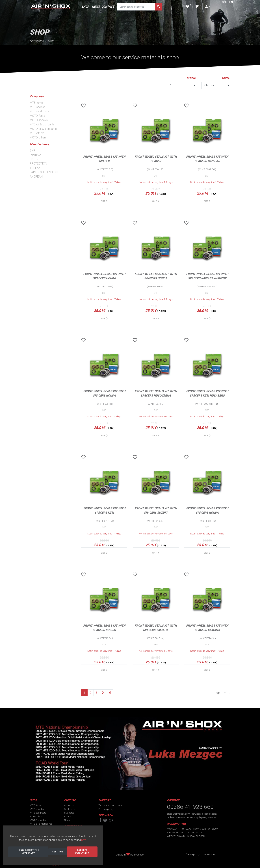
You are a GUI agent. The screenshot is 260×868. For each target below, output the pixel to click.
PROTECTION (38, 164)
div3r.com (139, 855)
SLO (225, 2)
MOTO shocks (39, 120)
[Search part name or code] (136, 7)
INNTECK (36, 155)
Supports (69, 813)
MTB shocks (38, 107)
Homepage (37, 41)
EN (231, 2)
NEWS (96, 7)
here (84, 840)
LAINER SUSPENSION (44, 172)
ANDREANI (37, 177)
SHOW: (191, 78)
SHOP (85, 7)
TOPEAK (35, 168)
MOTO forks (37, 116)
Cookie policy (193, 854)
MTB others (37, 133)
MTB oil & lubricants (42, 124)
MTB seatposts (39, 111)
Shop (51, 41)
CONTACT (108, 7)
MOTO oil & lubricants (43, 129)
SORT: (226, 78)
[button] (208, 7)
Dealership (70, 809)
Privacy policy (106, 809)
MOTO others (38, 137)
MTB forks (36, 103)
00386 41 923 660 (190, 807)
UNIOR (34, 159)
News (67, 820)
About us (69, 805)
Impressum (209, 854)
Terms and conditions (110, 805)
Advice (68, 816)
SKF (32, 150)
